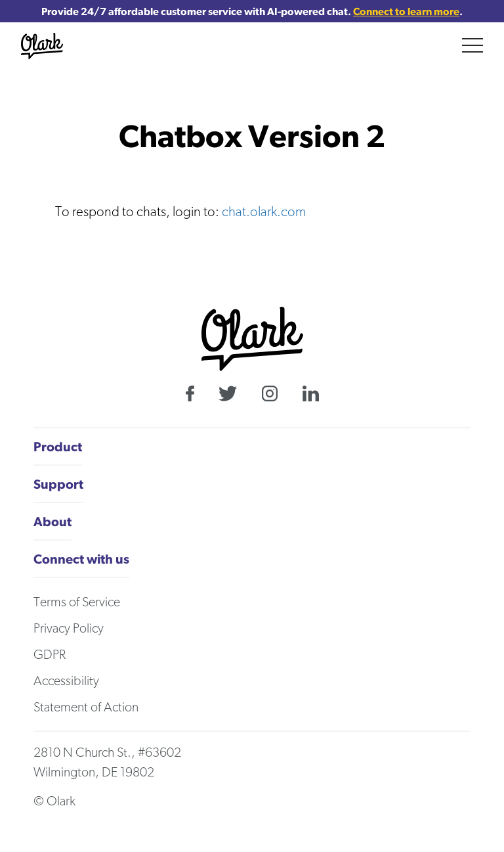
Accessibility (66, 681)
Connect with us (81, 559)
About (52, 521)
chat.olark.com (264, 211)
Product (58, 446)
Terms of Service (77, 602)
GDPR (50, 654)
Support (58, 484)
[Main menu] (472, 45)
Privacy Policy (69, 628)
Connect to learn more (406, 11)
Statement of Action (86, 707)
